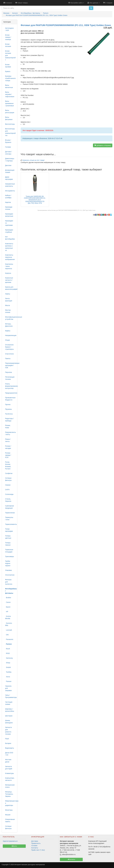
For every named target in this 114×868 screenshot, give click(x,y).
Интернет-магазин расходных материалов (29, 865)
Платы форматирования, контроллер (10, 386)
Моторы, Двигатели (9, 325)
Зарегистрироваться (10, 841)
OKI (7, 635)
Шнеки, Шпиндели (9, 722)
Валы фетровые (9, 118)
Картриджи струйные (9, 231)
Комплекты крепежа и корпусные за (9, 247)
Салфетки (9, 473)
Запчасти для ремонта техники (8, 731)
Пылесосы (9, 414)
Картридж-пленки (9, 208)
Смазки (8, 485)
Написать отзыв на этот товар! (34, 160)
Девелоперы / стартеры (10, 160)
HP (7, 612)
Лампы (8, 294)
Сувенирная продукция (10, 507)
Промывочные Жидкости (10, 399)
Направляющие (10, 335)
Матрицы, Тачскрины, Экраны (9, 794)
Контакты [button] (71, 859)
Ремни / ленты (8, 440)
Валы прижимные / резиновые (9, 103)
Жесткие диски (8, 761)
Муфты (8, 331)
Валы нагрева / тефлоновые (10, 94)
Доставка (35, 841)
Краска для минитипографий (10, 288)
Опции (7, 340)
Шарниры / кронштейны (10, 710)
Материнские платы (10, 786)
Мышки (8, 815)
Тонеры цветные (8, 537)
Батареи (8, 743)
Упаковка (8, 570)
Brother (8, 598)
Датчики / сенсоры (8, 153)
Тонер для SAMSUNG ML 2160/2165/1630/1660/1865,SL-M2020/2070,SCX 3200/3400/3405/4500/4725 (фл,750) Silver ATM (35, 200)
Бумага (8, 71)
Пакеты (8, 359)
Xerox (8, 677)
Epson (8, 607)
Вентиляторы (10, 124)
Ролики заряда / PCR (8, 455)
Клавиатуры (9, 773)
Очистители (9, 354)
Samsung (9, 658)
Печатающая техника (10, 378)
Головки (8, 147)
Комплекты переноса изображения (10, 257)
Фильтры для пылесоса (9, 582)
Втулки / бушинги (8, 141)
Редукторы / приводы (9, 420)
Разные (8, 681)
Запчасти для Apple (9, 768)
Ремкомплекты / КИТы (10, 433)
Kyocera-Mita (9, 624)
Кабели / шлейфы (8, 197)
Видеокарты (10, 748)
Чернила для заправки (8, 688)
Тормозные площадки (9, 551)
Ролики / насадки (8, 447)
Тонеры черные (8, 544)
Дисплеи (8, 165)
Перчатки (8, 372)
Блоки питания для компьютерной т (10, 55)
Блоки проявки (8, 66)
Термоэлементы (10, 524)
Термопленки (10, 513)
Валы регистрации (10, 111)
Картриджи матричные (9, 215)
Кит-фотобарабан (10, 238)
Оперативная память (10, 820)
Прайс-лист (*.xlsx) (38, 850)
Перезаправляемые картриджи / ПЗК (10, 365)
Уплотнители (10, 575)
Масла (8, 305)
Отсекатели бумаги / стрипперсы (9, 347)
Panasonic (9, 639)
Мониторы (9, 810)
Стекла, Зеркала (8, 500)
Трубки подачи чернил (8, 563)
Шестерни (9, 716)
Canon (8, 602)
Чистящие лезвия (9, 703)
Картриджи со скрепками (9, 223)
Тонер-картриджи (9, 530)
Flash (7, 739)
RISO (7, 653)
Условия (34, 846)
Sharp (8, 663)
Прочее (8, 405)
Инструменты (10, 191)
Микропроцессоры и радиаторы (10, 803)
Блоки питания (8, 45)
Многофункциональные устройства (10, 318)
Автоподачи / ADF (9, 29)
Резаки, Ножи (8, 427)
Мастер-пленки (8, 311)
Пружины (8, 409)
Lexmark (9, 630)
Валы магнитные (9, 86)
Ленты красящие (9, 300)
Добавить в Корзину (103, 145)
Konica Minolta (8, 617)
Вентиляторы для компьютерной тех (10, 132)
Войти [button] (14, 846)
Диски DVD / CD (9, 754)
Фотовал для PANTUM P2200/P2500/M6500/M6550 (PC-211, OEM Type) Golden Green (73, 210)
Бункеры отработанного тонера (10, 78)
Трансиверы (10, 556)
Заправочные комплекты (10, 185)
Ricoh (8, 649)
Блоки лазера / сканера (8, 37)
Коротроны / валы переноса (9, 266)
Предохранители (10, 393)
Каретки (8, 202)
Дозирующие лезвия (10, 171)
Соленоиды (9, 494)
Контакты (35, 848)
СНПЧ (7, 490)
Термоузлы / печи (9, 518)
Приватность (36, 843)
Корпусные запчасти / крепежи (9, 280)
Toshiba (8, 672)
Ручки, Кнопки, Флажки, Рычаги (8, 465)
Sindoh (8, 667)
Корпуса (8, 273)
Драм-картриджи (9, 178)
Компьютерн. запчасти (10, 779)
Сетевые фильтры (8, 479)
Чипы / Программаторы (10, 696)
